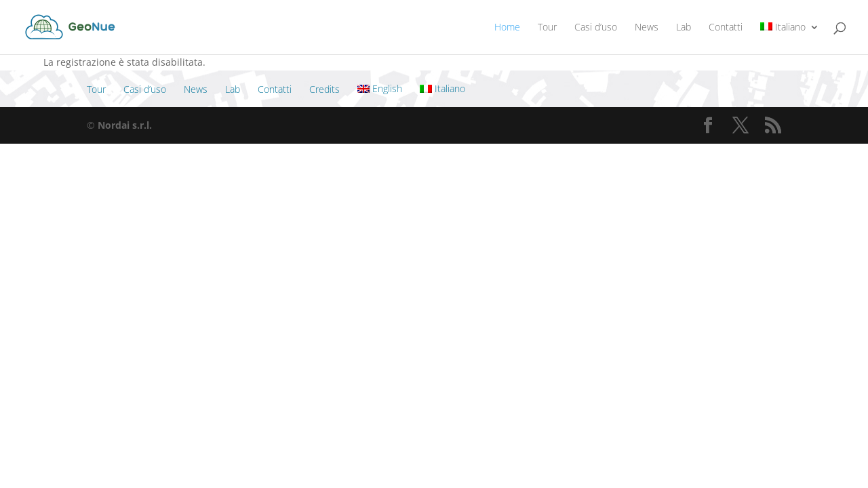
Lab (684, 28)
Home (507, 28)
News (647, 28)
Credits (324, 89)
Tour (547, 28)
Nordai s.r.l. (125, 125)
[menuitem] (790, 38)
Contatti (726, 28)
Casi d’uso (596, 28)
